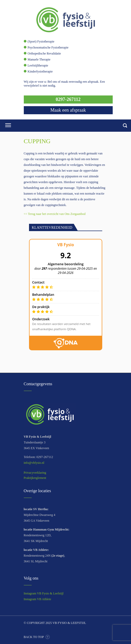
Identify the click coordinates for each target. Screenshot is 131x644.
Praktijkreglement (35, 478)
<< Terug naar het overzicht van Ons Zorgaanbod (55, 214)
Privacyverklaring (35, 473)
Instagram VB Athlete (38, 599)
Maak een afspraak (68, 110)
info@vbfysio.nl (34, 463)
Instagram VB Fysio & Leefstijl (44, 593)
